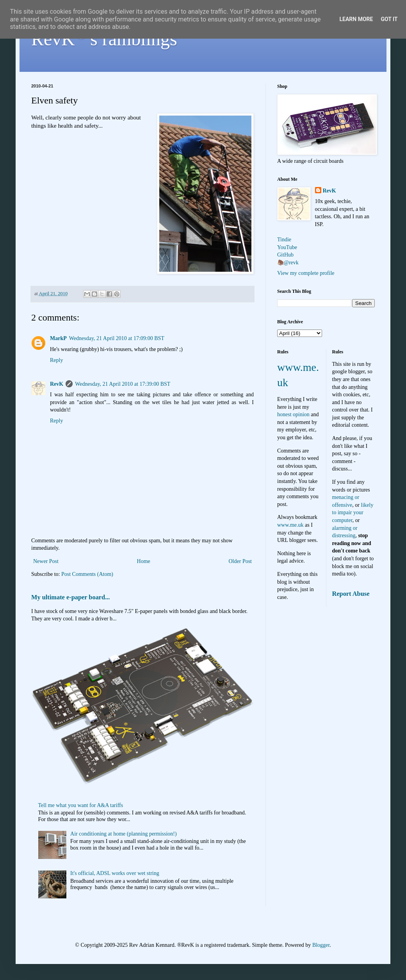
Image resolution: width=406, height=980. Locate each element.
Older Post (240, 561)
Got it (389, 19)
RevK (57, 384)
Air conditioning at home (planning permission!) (124, 834)
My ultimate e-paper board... (70, 597)
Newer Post (46, 561)
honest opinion (293, 414)
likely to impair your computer (353, 513)
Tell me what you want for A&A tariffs (81, 805)
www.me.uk (290, 525)
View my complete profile (306, 273)
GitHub (285, 255)
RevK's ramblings (104, 39)
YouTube (287, 247)
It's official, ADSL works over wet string (115, 873)
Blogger (321, 945)
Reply (56, 360)
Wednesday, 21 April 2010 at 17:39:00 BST (123, 384)
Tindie (284, 240)
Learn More (356, 19)
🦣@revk (288, 263)
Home (144, 561)
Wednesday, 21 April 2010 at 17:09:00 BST (117, 338)
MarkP (58, 338)
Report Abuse (351, 594)
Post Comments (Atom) (87, 574)
